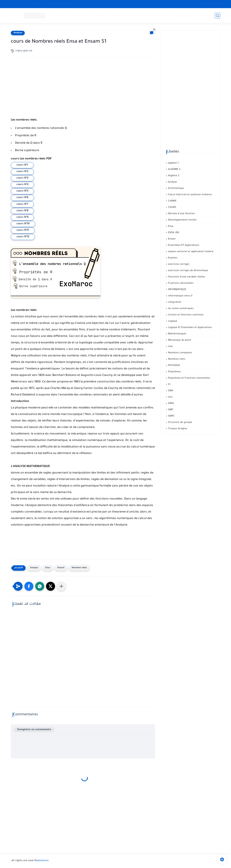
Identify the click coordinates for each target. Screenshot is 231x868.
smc (170, 397)
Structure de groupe (180, 422)
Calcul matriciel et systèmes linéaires (190, 195)
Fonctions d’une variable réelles (186, 277)
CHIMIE (99, 15)
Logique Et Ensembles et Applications (190, 328)
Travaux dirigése (177, 429)
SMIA (171, 403)
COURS (172, 207)
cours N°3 (22, 178)
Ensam (61, 568)
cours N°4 (22, 185)
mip (170, 347)
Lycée (143, 15)
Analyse (18, 33)
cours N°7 (22, 204)
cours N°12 (23, 237)
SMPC (171, 416)
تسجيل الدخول (185, 15)
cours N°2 (22, 172)
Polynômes (174, 372)
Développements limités (182, 220)
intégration (174, 302)
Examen (172, 258)
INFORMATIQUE (121, 15)
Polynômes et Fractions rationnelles (189, 378)
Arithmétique (176, 188)
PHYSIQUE (80, 15)
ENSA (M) (173, 233)
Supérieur (161, 15)
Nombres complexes (180, 353)
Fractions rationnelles (180, 283)
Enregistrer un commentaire (34, 730)
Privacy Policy (85, 4)
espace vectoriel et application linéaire (190, 252)
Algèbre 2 (173, 176)
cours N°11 (23, 230)
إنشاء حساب (205, 15)
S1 (169, 384)
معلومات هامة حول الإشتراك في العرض (52, 4)
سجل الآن (102, 4)
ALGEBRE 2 (174, 169)
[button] (29, 586)
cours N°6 (22, 198)
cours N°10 (23, 224)
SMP (170, 410)
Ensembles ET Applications (183, 245)
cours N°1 (22, 165)
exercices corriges (178, 264)
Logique (172, 321)
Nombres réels (79, 568)
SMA (170, 391)
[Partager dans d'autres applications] (61, 586)
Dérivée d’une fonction (181, 214)
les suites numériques (180, 309)
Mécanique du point (179, 340)
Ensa (48, 568)
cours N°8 (22, 211)
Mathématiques (177, 334)
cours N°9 (22, 217)
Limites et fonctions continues (185, 315)
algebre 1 (173, 163)
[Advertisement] (83, 92)
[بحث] (217, 16)
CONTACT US (19, 4)
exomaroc (43, 861)
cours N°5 (22, 191)
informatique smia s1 (180, 296)
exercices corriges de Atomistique (188, 271)
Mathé (61, 15)
